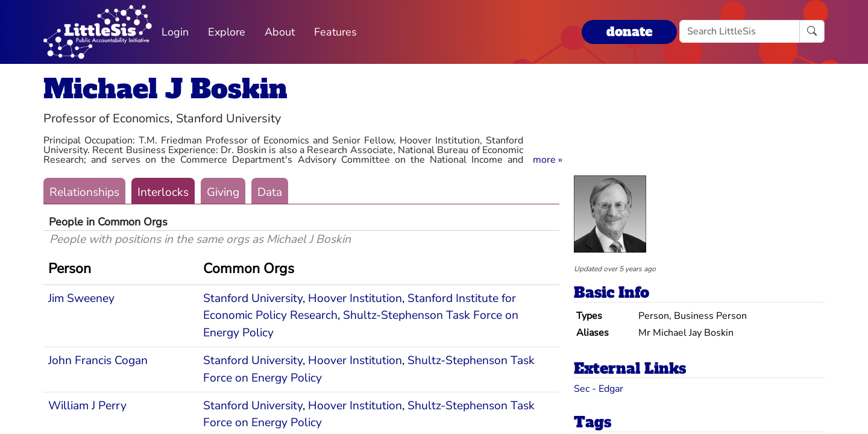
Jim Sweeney (81, 298)
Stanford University (253, 298)
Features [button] (335, 32)
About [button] (280, 32)
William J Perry (87, 406)
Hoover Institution (355, 298)
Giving (223, 192)
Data (270, 192)
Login (175, 32)
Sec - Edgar (599, 389)
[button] (548, 160)
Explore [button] (227, 32)
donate (629, 32)
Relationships (84, 192)
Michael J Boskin (165, 89)
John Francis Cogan (98, 360)
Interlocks (163, 192)
